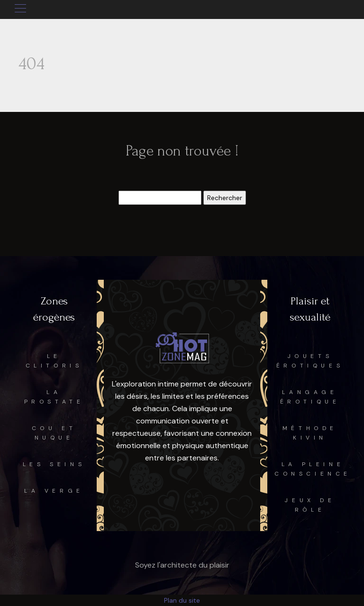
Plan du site (182, 600)
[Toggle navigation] (20, 9)
